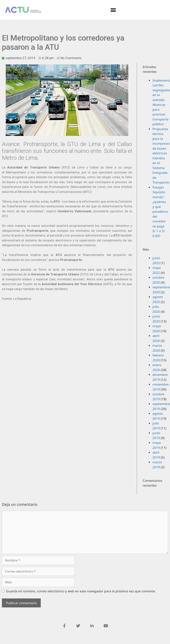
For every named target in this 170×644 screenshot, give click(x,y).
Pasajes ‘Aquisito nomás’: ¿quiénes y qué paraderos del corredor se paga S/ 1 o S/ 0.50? (160, 212)
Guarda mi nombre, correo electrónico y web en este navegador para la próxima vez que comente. (81, 591)
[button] (113, 10)
